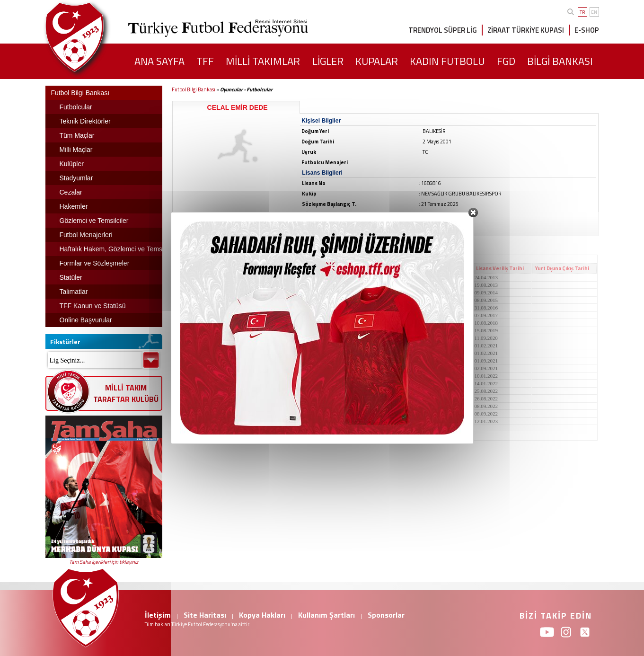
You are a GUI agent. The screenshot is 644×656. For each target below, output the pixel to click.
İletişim (158, 615)
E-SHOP (587, 30)
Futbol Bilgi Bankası (194, 89)
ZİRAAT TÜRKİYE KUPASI (526, 30)
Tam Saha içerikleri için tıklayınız (104, 562)
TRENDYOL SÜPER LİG (443, 30)
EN (594, 12)
